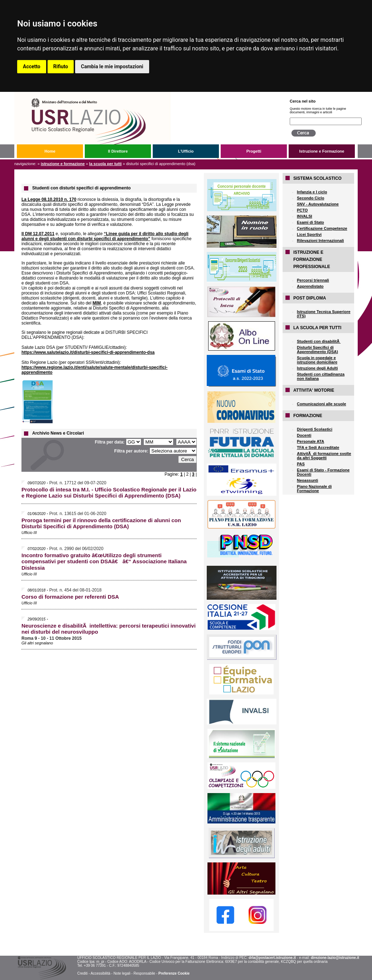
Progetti (254, 151)
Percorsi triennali (313, 280)
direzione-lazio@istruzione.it (335, 958)
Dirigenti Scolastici (315, 429)
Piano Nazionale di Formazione (314, 489)
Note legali (122, 973)
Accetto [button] (32, 66)
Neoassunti (307, 480)
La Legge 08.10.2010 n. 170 (49, 199)
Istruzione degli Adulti (317, 368)
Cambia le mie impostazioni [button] (112, 66)
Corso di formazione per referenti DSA (70, 597)
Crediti (82, 973)
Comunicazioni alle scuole (322, 404)
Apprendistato (310, 286)
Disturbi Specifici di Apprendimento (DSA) (317, 350)
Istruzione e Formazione (322, 151)
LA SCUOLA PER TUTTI (105, 164)
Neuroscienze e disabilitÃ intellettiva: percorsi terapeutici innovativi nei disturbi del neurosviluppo (109, 629)
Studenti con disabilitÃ (319, 341)
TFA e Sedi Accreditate (318, 447)
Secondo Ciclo (310, 198)
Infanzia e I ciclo (312, 192)
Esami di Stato (310, 222)
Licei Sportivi (309, 234)
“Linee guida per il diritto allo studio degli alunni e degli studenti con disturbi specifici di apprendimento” (105, 236)
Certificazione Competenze (322, 228)
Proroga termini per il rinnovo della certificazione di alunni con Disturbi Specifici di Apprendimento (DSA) (101, 523)
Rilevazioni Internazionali (320, 241)
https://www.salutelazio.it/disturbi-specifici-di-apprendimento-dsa (88, 352)
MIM (97, 303)
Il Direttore (118, 151)
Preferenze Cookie (174, 973)
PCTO (302, 210)
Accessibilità (100, 973)
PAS (301, 464)
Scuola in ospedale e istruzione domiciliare (317, 360)
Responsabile (144, 973)
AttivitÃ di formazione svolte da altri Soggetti (324, 456)
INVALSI (305, 216)
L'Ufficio (186, 151)
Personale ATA (310, 441)
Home (50, 151)
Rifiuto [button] (61, 66)
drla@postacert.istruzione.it (272, 958)
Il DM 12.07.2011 (38, 234)
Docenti (304, 435)
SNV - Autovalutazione (318, 204)
